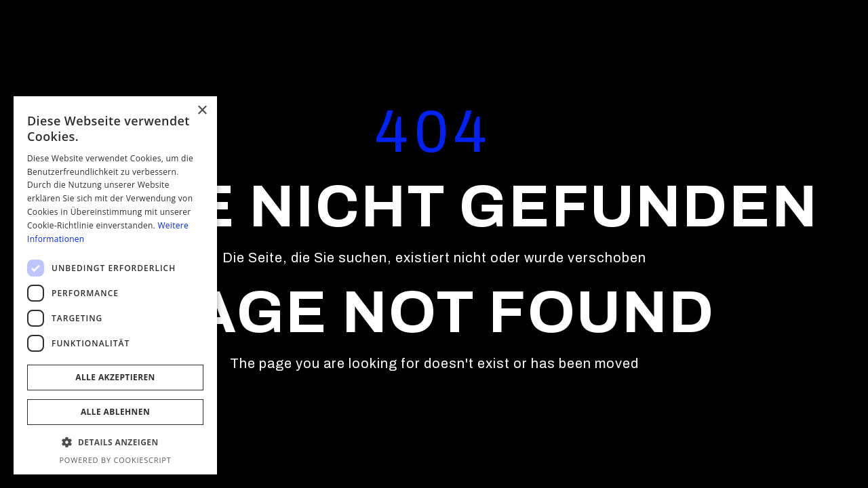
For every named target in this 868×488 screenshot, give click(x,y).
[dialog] (115, 285)
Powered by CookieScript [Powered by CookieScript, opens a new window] (115, 460)
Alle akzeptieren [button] (115, 377)
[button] (115, 443)
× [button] (202, 111)
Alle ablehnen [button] (115, 412)
